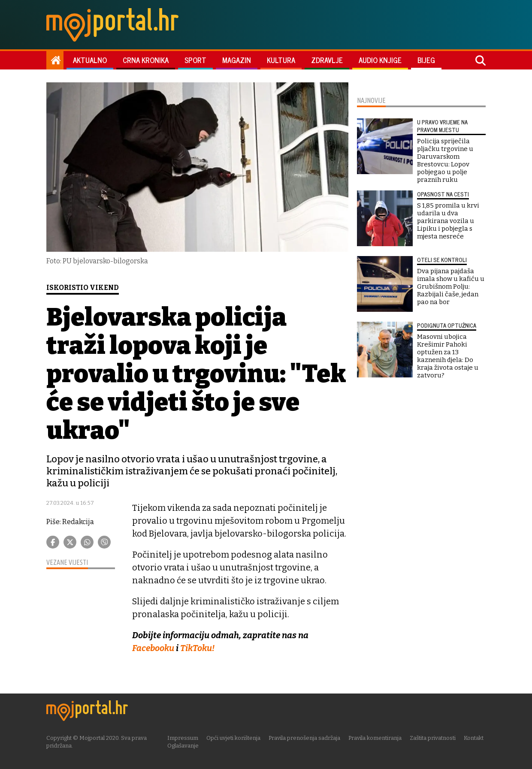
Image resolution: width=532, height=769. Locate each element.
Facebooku (154, 648)
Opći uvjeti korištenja (234, 737)
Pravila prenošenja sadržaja (305, 737)
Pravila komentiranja (376, 737)
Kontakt (475, 737)
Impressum (184, 737)
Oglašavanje (184, 745)
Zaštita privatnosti (434, 737)
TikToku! (198, 648)
